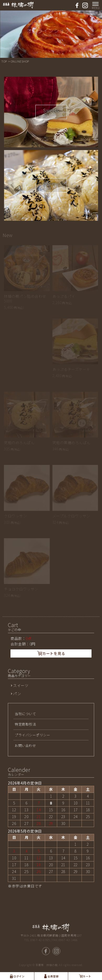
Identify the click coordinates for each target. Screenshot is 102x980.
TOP (4, 61)
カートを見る (51, 653)
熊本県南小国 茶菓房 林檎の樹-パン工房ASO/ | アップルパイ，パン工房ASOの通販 (18, 5)
